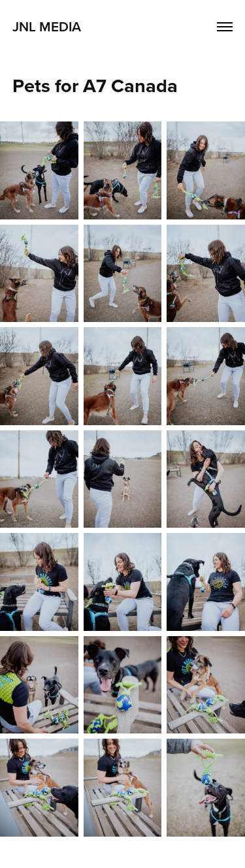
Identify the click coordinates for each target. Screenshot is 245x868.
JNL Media (47, 26)
